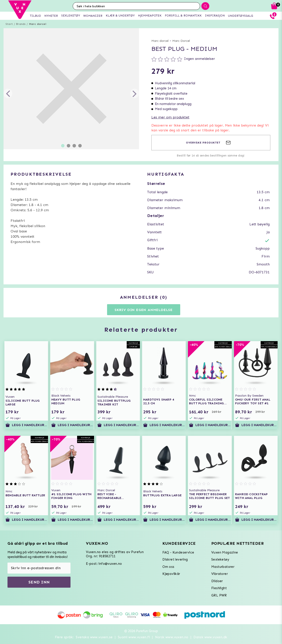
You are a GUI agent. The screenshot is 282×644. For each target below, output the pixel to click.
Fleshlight (219, 588)
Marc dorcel (38, 24)
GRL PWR (219, 595)
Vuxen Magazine (225, 552)
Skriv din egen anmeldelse (144, 310)
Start (9, 24)
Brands (21, 24)
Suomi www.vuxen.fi (134, 637)
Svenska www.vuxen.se (94, 637)
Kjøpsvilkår (171, 574)
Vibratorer (220, 574)
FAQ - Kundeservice (178, 552)
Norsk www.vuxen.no (172, 637)
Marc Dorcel (181, 41)
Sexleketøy (220, 559)
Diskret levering (175, 559)
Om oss (168, 567)
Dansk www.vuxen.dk (210, 637)
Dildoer (217, 581)
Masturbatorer (223, 567)
